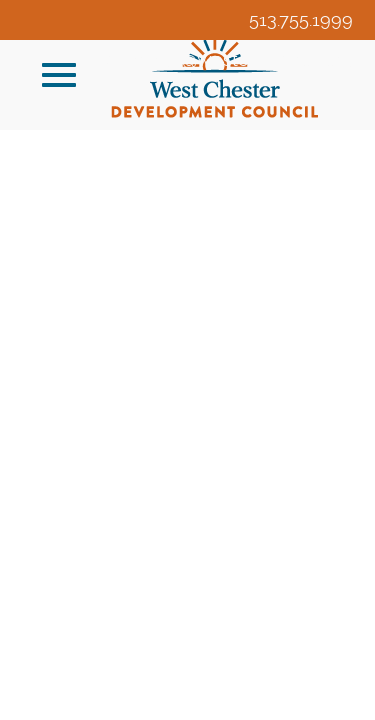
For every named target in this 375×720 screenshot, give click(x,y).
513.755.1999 (301, 19)
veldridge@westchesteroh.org (227, 59)
